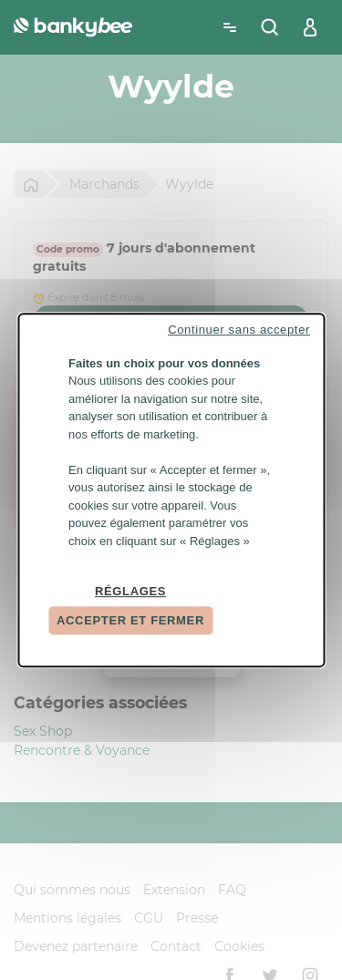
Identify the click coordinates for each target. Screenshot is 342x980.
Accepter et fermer (130, 620)
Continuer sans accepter (239, 330)
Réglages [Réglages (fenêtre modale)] (130, 591)
